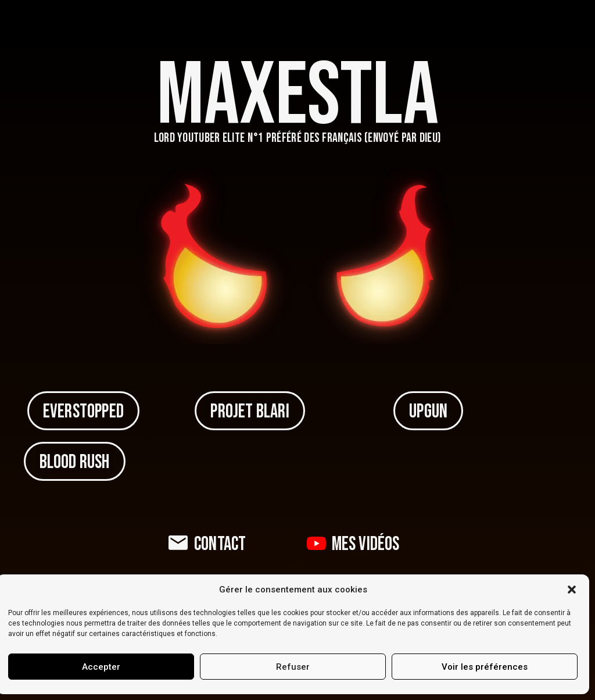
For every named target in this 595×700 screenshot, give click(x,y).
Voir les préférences (485, 667)
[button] (572, 590)
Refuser (293, 667)
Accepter (101, 667)
